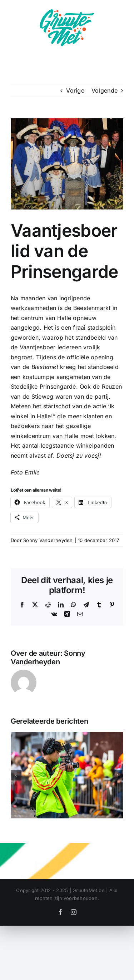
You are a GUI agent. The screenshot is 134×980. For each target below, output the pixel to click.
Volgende (105, 90)
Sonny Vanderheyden (48, 540)
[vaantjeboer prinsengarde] (67, 164)
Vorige (75, 90)
